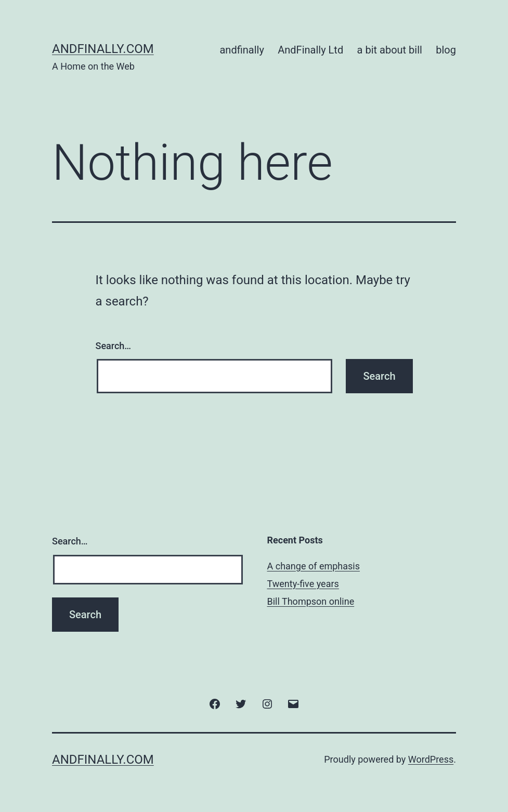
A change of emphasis (314, 566)
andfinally (242, 50)
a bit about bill (390, 50)
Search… (114, 346)
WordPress (431, 759)
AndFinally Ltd (310, 50)
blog (446, 50)
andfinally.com (103, 49)
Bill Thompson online (311, 601)
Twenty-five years (303, 584)
